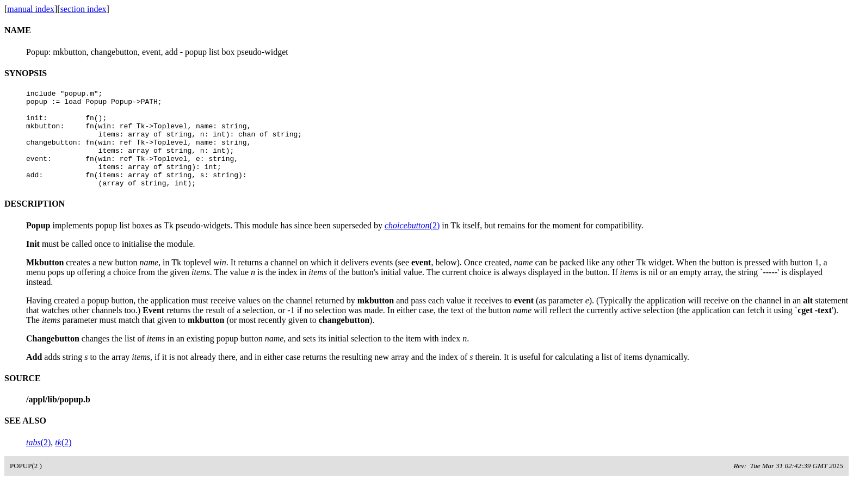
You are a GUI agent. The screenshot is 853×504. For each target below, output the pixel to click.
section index (84, 9)
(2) (412, 245)
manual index (31, 9)
